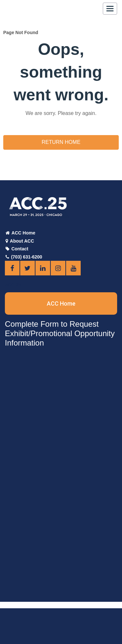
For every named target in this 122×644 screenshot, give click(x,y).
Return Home (61, 142)
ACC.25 (13, 285)
